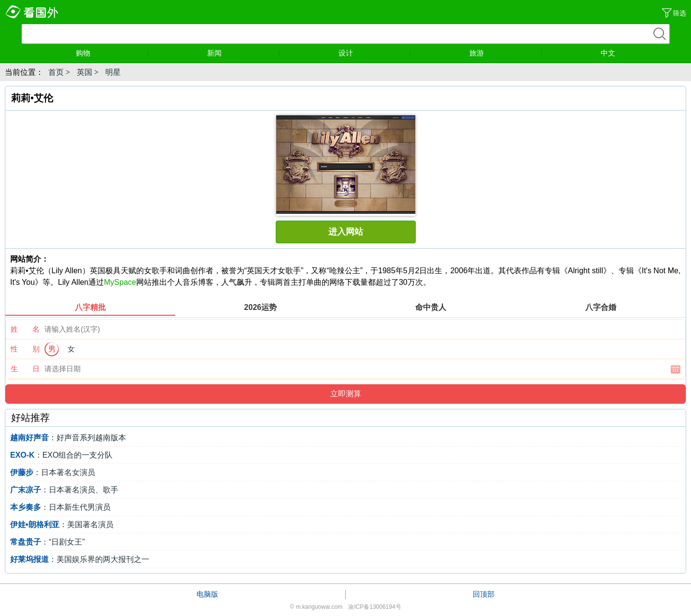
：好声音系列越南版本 (68, 438)
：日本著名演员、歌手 (64, 490)
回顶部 (484, 594)
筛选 (679, 13)
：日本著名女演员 (53, 472)
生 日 (25, 369)
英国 (85, 72)
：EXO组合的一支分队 (61, 455)
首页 (56, 72)
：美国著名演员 (62, 525)
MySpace (120, 282)
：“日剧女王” (48, 542)
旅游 (506, 53)
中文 (608, 53)
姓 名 (25, 329)
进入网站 (346, 232)
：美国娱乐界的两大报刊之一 (80, 559)
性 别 (25, 349)
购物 (112, 53)
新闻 (244, 53)
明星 (113, 72)
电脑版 (207, 594)
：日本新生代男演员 (60, 507)
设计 (375, 53)
